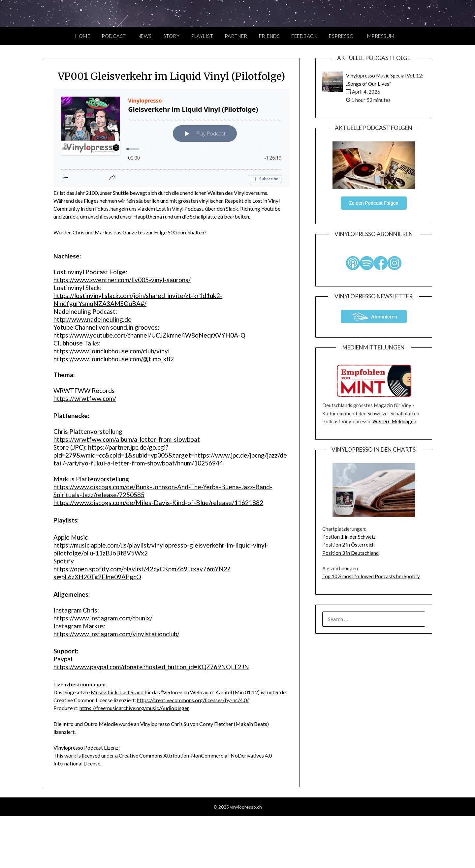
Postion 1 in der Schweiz (349, 537)
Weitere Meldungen (394, 421)
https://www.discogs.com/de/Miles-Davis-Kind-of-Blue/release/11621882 (158, 503)
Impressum (380, 36)
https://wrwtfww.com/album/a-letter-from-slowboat (127, 439)
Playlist (202, 36)
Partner (236, 36)
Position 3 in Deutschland (350, 553)
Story (172, 36)
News (145, 36)
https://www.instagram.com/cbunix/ (103, 618)
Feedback (304, 36)
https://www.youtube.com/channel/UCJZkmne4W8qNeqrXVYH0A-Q (149, 335)
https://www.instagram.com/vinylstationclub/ (116, 634)
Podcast (114, 36)
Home (83, 36)
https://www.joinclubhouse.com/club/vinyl (111, 351)
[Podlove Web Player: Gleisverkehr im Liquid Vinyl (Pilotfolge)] (171, 138)
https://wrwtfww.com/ (85, 398)
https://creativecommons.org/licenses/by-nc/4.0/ (193, 700)
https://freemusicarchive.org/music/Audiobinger (134, 708)
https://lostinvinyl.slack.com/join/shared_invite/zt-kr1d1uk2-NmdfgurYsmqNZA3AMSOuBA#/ (138, 299)
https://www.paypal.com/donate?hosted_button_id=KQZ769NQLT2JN (151, 667)
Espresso (341, 36)
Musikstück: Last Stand (118, 692)
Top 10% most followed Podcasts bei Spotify (371, 576)
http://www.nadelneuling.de (93, 319)
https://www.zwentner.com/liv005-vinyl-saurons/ (122, 280)
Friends (269, 36)
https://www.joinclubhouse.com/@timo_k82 (114, 359)
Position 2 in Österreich (348, 545)
